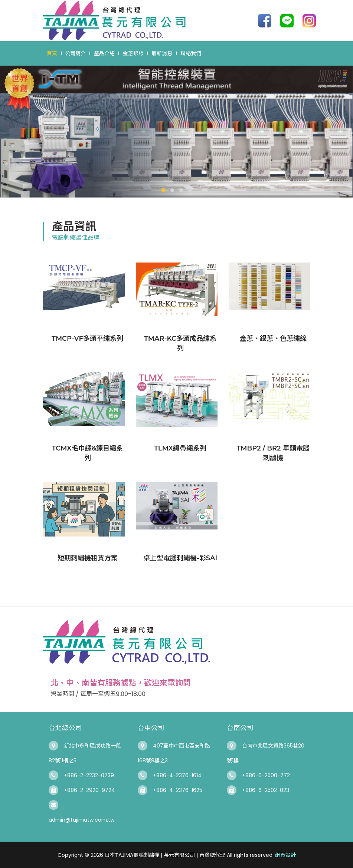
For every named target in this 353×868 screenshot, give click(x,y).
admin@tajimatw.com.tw (81, 820)
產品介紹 (104, 53)
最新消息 (162, 53)
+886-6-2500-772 (266, 775)
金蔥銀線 (133, 53)
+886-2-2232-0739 (89, 775)
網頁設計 (285, 855)
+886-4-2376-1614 (177, 775)
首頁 (52, 53)
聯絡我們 (191, 53)
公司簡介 (75, 53)
